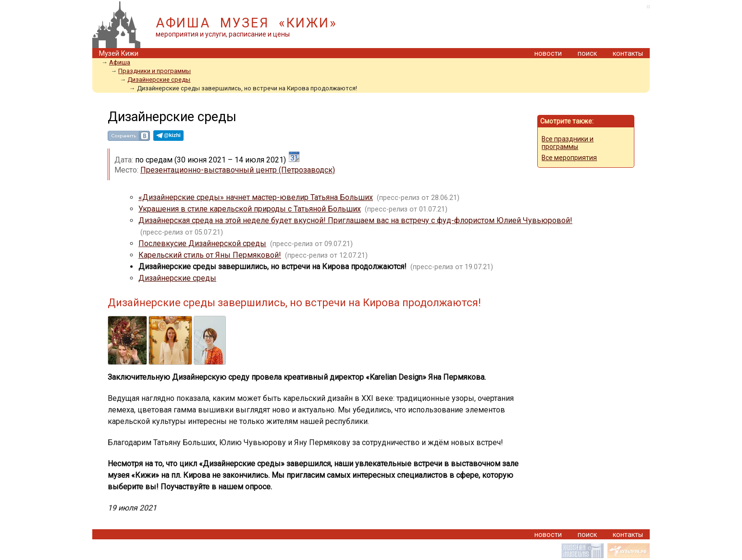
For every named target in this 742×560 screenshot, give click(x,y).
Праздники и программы (155, 71)
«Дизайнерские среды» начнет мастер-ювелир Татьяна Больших (256, 197)
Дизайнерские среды (159, 80)
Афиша (120, 62)
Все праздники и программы (568, 143)
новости (548, 54)
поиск (587, 54)
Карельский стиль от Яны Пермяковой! (210, 255)
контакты (628, 54)
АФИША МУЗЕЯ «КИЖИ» (246, 23)
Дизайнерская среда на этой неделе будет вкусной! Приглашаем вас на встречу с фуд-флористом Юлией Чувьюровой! (355, 220)
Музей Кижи (119, 54)
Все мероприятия (569, 158)
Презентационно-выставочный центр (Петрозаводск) (238, 170)
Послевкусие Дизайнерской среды (202, 243)
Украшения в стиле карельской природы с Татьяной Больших (250, 209)
